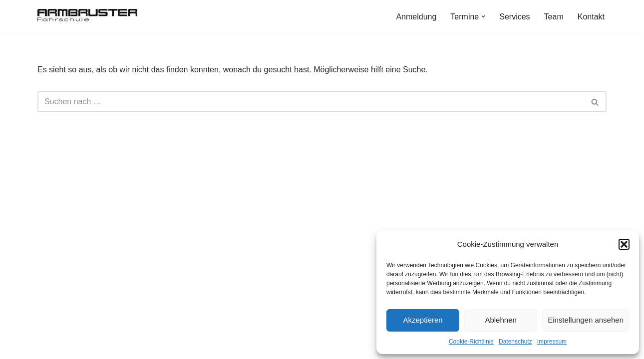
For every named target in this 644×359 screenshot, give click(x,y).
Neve (47, 346)
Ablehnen (500, 320)
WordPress (138, 346)
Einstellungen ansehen (586, 320)
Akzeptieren (423, 320)
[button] (624, 244)
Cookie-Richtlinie (471, 342)
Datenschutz (515, 342)
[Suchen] (311, 102)
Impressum (552, 342)
